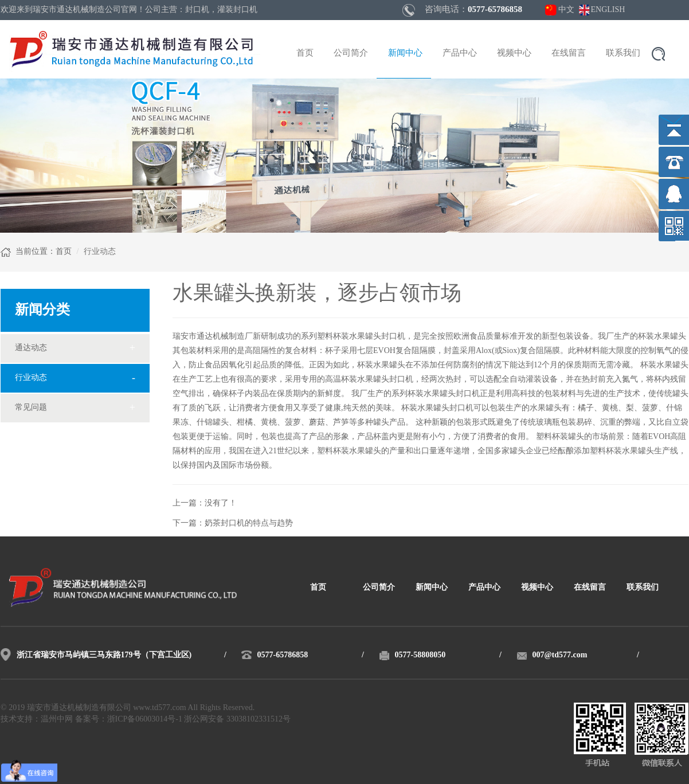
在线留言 (569, 53)
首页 (305, 53)
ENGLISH (608, 10)
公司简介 (351, 53)
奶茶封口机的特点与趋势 (249, 524)
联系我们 (623, 53)
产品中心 (460, 53)
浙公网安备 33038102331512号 (237, 720)
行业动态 (31, 378)
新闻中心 (405, 53)
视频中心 (514, 53)
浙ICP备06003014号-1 (145, 720)
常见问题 (31, 408)
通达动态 (31, 348)
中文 (566, 10)
